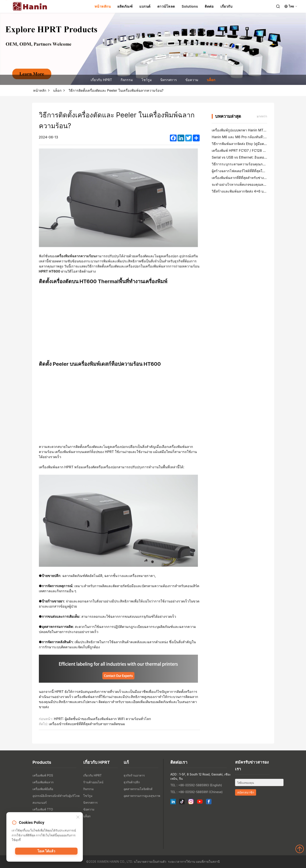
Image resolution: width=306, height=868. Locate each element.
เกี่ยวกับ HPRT (101, 80)
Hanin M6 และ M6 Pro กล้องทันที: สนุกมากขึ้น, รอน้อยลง (255, 137)
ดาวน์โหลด (166, 6)
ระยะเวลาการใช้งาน (182, 862)
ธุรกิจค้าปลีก (132, 782)
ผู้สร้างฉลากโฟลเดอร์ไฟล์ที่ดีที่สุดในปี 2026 (244, 171)
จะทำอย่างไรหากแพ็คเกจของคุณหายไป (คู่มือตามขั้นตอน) (255, 184)
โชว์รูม (147, 80)
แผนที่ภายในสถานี (208, 862)
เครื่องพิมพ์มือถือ (43, 789)
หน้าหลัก (40, 90)
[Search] (278, 6)
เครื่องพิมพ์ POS (43, 775)
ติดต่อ (209, 6)
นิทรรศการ (169, 80)
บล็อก (211, 80)
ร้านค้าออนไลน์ (93, 782)
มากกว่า (262, 116)
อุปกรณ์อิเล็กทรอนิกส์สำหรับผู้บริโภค (56, 796)
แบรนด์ (145, 6)
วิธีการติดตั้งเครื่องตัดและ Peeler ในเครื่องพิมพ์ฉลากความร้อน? (116, 90)
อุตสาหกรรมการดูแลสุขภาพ (142, 796)
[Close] (78, 818)
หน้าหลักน (103, 6)
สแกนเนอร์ (40, 803)
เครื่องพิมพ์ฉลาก (43, 782)
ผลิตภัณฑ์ (125, 6)
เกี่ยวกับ (226, 6)
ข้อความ (192, 80)
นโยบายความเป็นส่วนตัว (150, 862)
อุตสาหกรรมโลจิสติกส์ (138, 789)
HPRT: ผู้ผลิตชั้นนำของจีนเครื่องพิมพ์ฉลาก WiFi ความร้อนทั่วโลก (102, 719)
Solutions (190, 6)
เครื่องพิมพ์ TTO (43, 809)
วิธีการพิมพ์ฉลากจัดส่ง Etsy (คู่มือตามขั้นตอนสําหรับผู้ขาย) (255, 144)
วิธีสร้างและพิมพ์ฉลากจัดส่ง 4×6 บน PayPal (245, 191)
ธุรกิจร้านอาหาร (134, 775)
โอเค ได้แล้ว (46, 852)
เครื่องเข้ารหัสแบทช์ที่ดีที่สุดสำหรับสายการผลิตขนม (87, 724)
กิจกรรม (127, 80)
